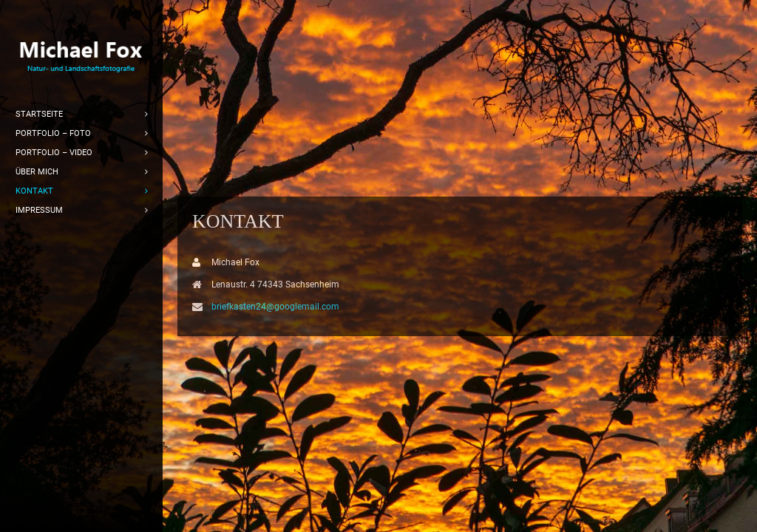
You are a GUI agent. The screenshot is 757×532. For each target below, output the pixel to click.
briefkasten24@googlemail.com (275, 307)
